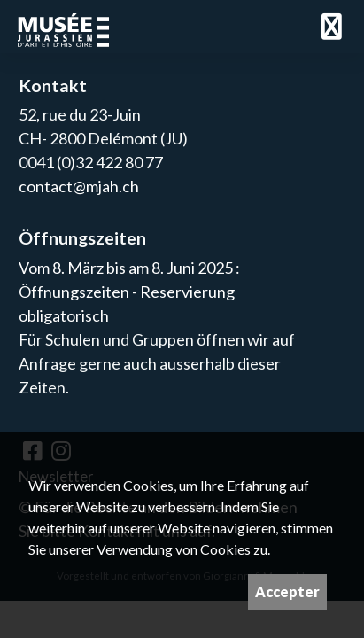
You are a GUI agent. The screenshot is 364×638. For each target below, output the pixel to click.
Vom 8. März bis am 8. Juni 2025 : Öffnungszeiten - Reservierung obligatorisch (129, 292)
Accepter (287, 591)
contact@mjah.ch (79, 186)
